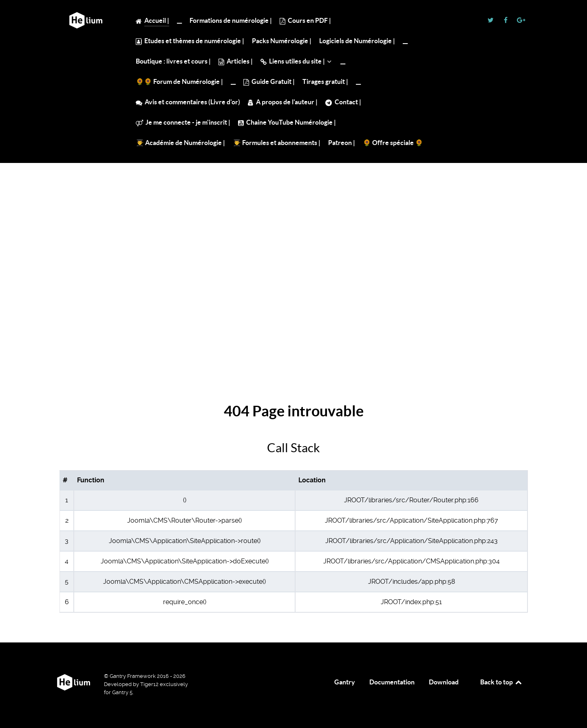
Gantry (345, 682)
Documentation (392, 682)
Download (444, 682)
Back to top (501, 682)
